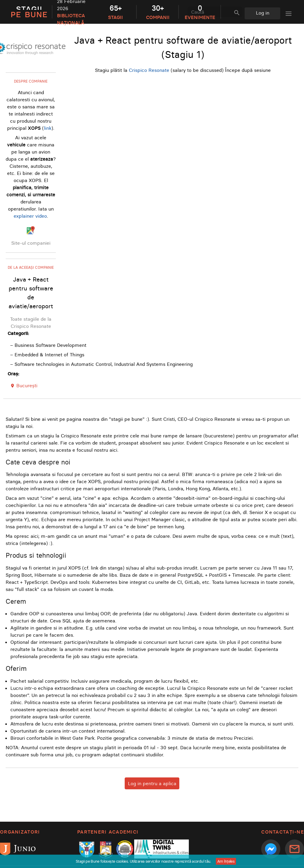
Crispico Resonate (149, 70)
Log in (263, 13)
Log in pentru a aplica (152, 783)
